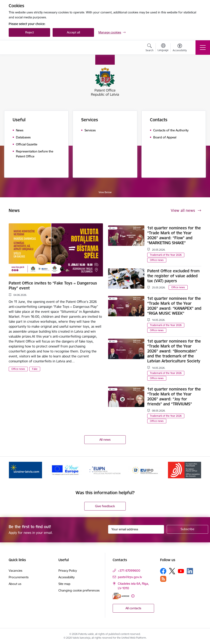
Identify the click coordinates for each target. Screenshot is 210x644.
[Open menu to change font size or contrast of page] (180, 48)
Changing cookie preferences (79, 590)
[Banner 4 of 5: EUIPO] (145, 470)
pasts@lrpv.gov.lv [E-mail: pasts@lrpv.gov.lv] (130, 577)
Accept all (73, 32)
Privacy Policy (68, 571)
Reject (30, 32)
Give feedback (105, 506)
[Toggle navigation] (203, 48)
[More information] (133, 596)
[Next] (194, 470)
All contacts (133, 608)
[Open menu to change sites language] (163, 48)
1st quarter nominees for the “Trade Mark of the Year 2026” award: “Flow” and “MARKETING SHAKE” (174, 235)
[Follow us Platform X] (172, 571)
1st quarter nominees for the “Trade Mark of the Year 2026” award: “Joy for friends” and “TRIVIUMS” (174, 396)
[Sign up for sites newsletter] (187, 529)
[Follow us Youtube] (181, 571)
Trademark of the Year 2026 (166, 255)
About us (15, 584)
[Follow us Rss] (163, 579)
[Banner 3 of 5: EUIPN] (105, 470)
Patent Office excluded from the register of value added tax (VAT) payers (173, 276)
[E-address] (121, 596)
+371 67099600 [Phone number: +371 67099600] (129, 571)
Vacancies (16, 571)
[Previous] (16, 470)
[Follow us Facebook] (163, 571)
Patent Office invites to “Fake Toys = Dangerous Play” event (53, 286)
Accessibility (66, 577)
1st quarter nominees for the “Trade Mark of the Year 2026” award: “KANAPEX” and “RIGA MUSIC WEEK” (174, 306)
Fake (35, 369)
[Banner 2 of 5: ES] (65, 470)
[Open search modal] (150, 48)
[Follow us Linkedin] (190, 571)
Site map (64, 584)
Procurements (19, 577)
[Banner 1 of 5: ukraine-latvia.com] (25, 470)
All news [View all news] (105, 440)
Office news (18, 369)
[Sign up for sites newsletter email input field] (136, 529)
